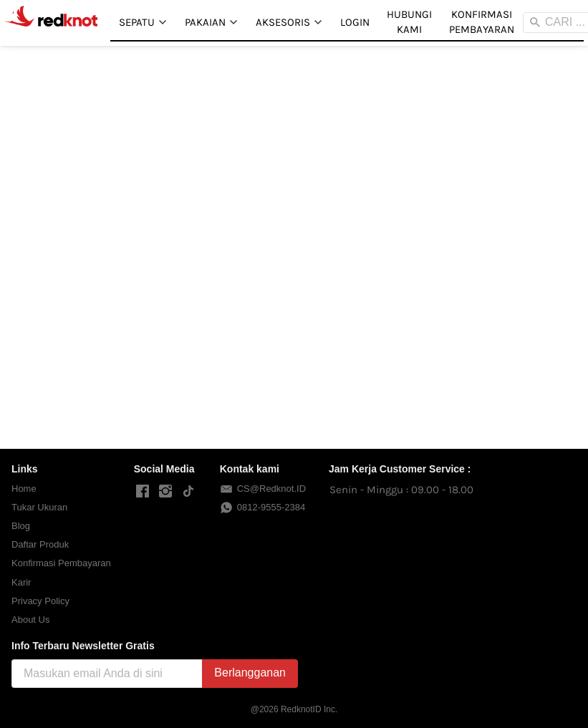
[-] (143, 492)
